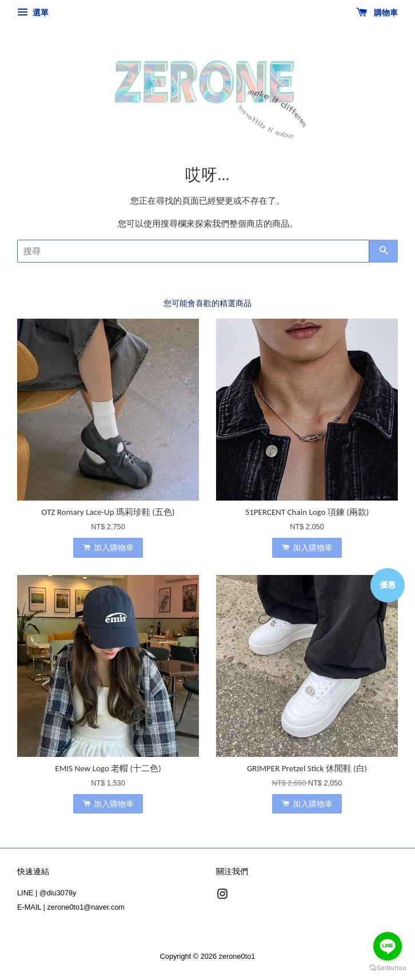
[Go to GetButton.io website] (388, 968)
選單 (33, 13)
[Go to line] (388, 946)
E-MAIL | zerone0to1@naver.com (71, 907)
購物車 (377, 13)
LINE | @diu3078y (47, 893)
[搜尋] (193, 251)
